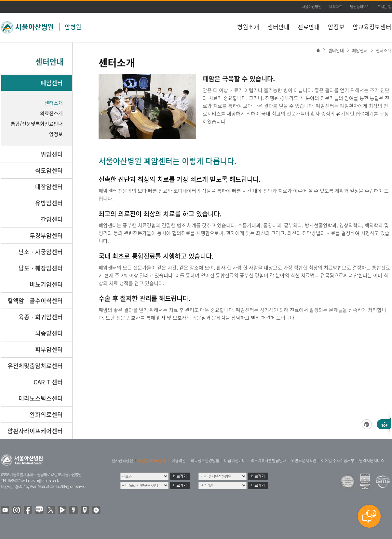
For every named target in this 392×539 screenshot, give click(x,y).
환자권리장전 (122, 461)
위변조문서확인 (304, 461)
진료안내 (309, 27)
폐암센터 (360, 50)
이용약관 (179, 461)
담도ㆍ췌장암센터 (41, 268)
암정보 (336, 27)
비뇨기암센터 (46, 284)
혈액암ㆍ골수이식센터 (35, 301)
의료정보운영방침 (205, 461)
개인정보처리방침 (152, 461)
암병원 (73, 27)
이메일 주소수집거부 (338, 461)
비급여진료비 (235, 461)
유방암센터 (49, 203)
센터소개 (384, 50)
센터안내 (278, 27)
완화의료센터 (46, 415)
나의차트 (336, 7)
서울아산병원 (312, 7)
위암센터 (52, 154)
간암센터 (52, 219)
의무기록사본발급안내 (268, 461)
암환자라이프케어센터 (35, 431)
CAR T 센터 (48, 382)
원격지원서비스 (372, 461)
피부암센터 (49, 349)
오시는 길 (384, 7)
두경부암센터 (46, 235)
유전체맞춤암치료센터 (35, 366)
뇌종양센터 (49, 333)
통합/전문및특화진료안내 (37, 124)
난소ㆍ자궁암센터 (41, 252)
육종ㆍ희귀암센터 (41, 317)
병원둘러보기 (360, 7)
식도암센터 (49, 170)
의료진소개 (51, 113)
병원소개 (248, 27)
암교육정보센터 (372, 27)
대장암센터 (49, 187)
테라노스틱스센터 (41, 398)
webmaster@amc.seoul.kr (41, 480)
